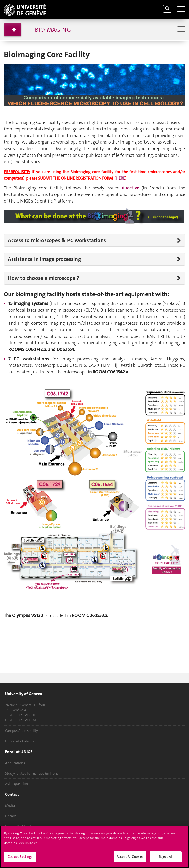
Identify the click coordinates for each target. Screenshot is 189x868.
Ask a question (16, 784)
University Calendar (20, 741)
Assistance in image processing (44, 259)
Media (10, 805)
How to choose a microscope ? (43, 278)
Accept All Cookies (130, 857)
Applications (15, 763)
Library (10, 816)
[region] (94, 847)
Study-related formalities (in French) (33, 773)
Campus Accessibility (21, 731)
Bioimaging (53, 30)
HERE (120, 178)
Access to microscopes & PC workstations (57, 240)
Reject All (166, 857)
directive (132, 188)
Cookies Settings (20, 857)
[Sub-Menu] (181, 29)
